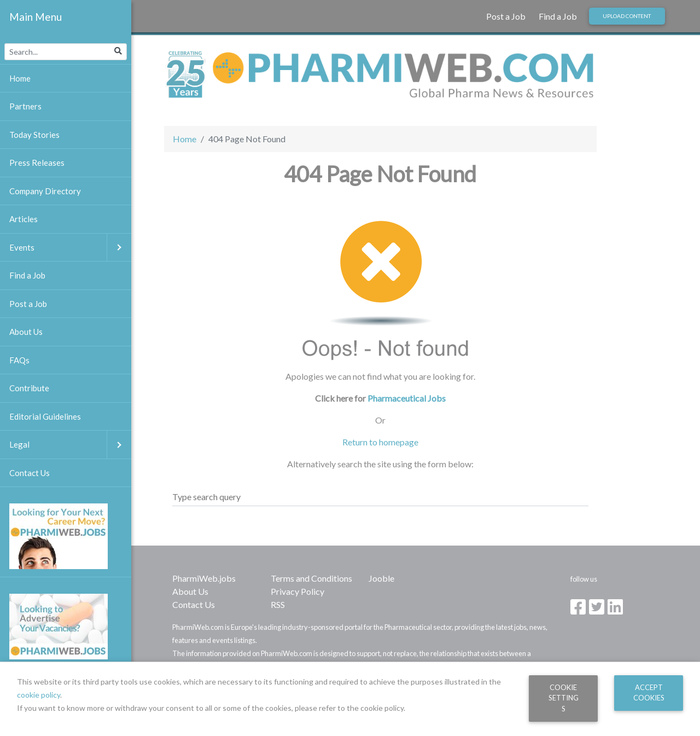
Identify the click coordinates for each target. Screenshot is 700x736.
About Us (190, 591)
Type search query (206, 497)
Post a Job (506, 16)
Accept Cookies (649, 692)
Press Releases (37, 163)
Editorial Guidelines (45, 416)
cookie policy (39, 695)
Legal (70, 445)
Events (70, 248)
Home (185, 139)
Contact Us (194, 604)
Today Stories (34, 135)
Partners (25, 106)
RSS (278, 604)
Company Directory (45, 191)
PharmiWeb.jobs (204, 578)
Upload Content (627, 16)
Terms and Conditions (311, 578)
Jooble (381, 578)
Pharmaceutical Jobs (407, 398)
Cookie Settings (564, 698)
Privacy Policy (297, 591)
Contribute (29, 388)
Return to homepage (380, 442)
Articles (24, 219)
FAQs (19, 360)
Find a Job (558, 16)
